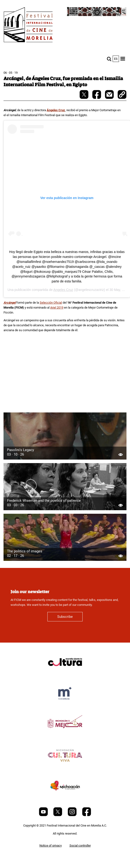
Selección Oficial (51, 303)
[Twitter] (58, 815)
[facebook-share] (97, 98)
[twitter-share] (84, 98)
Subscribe (65, 617)
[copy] (122, 95)
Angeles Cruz (63, 290)
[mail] (110, 98)
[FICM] (28, 26)
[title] (65, 673)
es (116, 59)
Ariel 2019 (57, 308)
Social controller (80, 846)
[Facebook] (87, 815)
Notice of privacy (51, 846)
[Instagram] (73, 815)
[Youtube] (44, 815)
